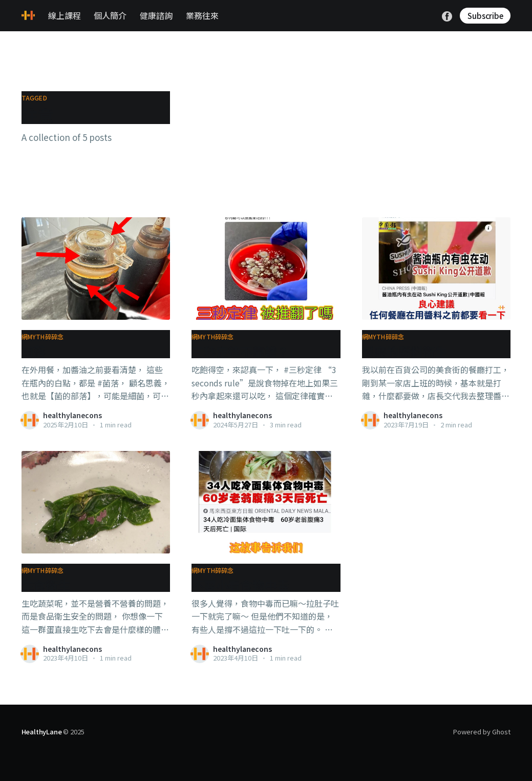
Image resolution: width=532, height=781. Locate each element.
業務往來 (202, 15)
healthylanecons (72, 415)
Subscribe (485, 16)
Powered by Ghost (482, 732)
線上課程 (65, 15)
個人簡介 (110, 15)
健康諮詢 (156, 15)
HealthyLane (42, 732)
